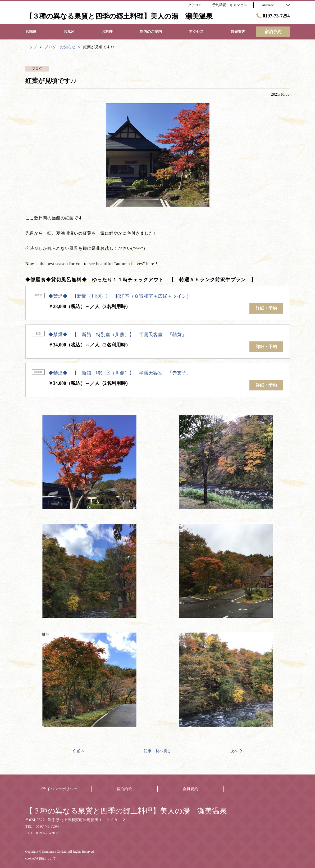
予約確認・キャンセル (230, 5)
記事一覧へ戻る (157, 751)
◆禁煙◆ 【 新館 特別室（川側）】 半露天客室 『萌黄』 (117, 335)
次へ (234, 751)
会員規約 (191, 789)
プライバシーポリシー (58, 789)
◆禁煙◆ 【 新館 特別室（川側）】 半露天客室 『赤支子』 (120, 373)
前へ (81, 751)
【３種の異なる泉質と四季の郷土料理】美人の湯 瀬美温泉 (126, 811)
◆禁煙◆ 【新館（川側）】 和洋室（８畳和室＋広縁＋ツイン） (120, 296)
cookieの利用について (41, 858)
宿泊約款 (124, 789)
